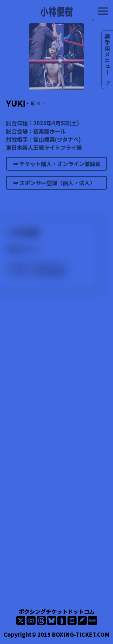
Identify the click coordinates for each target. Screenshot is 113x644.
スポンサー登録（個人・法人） (58, 184)
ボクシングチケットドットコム (57, 611)
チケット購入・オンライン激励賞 (59, 165)
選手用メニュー (107, 60)
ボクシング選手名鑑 (38, 273)
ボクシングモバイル (38, 264)
